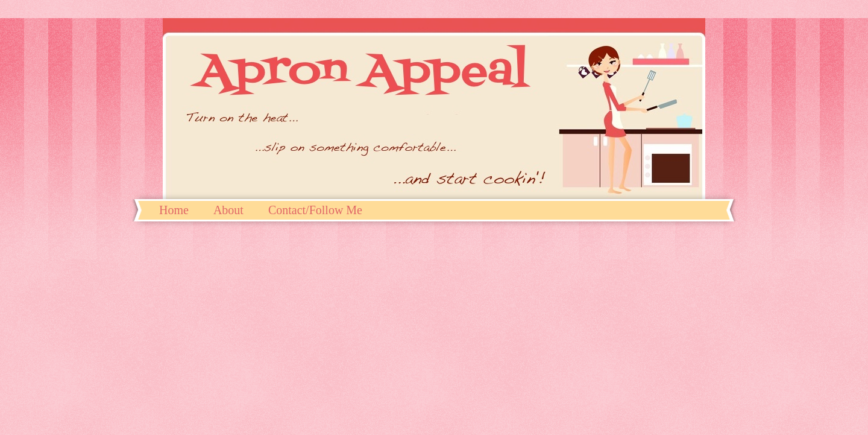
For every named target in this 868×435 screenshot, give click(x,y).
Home (174, 210)
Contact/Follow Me (315, 210)
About (228, 210)
